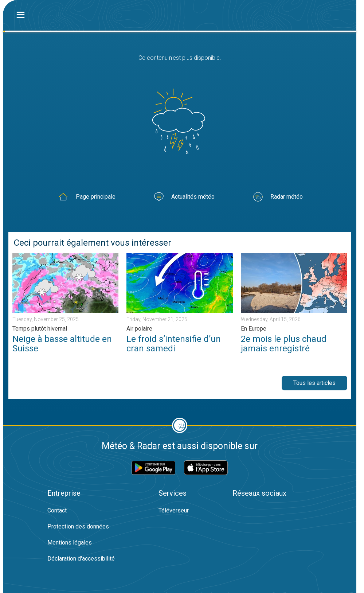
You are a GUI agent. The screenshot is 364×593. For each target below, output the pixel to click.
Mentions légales (70, 543)
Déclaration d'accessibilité (81, 559)
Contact (57, 510)
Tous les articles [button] (314, 383)
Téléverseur (174, 510)
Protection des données (78, 526)
